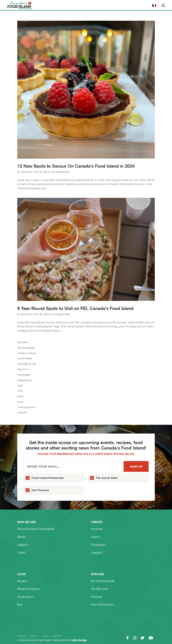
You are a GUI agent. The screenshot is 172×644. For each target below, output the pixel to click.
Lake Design (79, 640)
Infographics (25, 380)
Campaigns (24, 375)
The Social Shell (107, 478)
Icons (20, 402)
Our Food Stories (102, 605)
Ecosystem (98, 545)
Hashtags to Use (27, 364)
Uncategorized (60, 172)
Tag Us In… (24, 369)
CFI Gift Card (99, 589)
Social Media (25, 358)
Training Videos (26, 407)
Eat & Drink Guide (103, 581)
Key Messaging (26, 348)
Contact (34, 636)
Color (20, 391)
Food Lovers (25, 597)
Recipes (22, 581)
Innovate (97, 529)
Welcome (23, 342)
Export (95, 537)
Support (23, 545)
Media (21, 537)
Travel (21, 553)
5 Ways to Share (27, 353)
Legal (46, 636)
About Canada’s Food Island (36, 529)
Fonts (20, 396)
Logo (20, 385)
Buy (20, 605)
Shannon (26, 172)
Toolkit (21, 636)
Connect (22, 412)
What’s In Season (28, 589)
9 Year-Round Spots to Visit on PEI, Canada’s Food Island (75, 308)
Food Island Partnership (48, 478)
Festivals (97, 597)
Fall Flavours (40, 490)
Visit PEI (57, 636)
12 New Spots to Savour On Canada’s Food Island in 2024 (76, 166)
